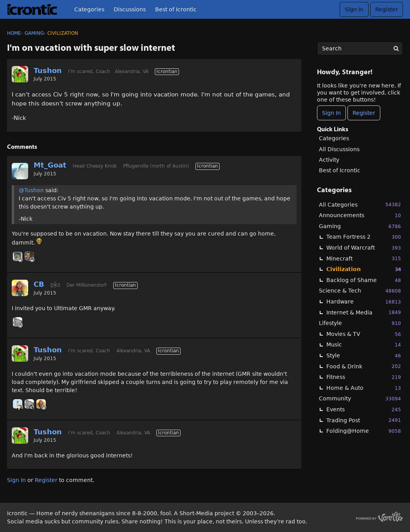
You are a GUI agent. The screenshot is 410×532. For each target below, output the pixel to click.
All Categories (360, 204)
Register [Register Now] (364, 113)
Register (387, 9)
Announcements (360, 215)
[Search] (396, 48)
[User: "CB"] (20, 288)
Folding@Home (364, 431)
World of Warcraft (364, 248)
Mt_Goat (50, 165)
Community (360, 399)
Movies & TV (364, 334)
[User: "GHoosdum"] (29, 256)
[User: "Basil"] (18, 322)
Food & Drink (364, 366)
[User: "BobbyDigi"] (18, 404)
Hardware (364, 302)
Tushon (48, 71)
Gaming (360, 226)
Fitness (364, 377)
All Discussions (339, 149)
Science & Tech (360, 291)
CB (39, 284)
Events (364, 410)
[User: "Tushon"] (20, 74)
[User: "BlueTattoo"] (18, 256)
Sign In (354, 9)
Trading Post (364, 420)
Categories (89, 9)
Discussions (130, 9)
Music (364, 345)
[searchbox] (360, 48)
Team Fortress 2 (364, 237)
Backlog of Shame (364, 280)
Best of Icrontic (176, 9)
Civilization (364, 269)
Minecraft (364, 258)
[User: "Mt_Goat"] (20, 171)
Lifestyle (360, 323)
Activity (329, 160)
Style (364, 356)
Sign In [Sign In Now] (331, 113)
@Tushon (31, 190)
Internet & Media (364, 312)
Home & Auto (364, 388)
